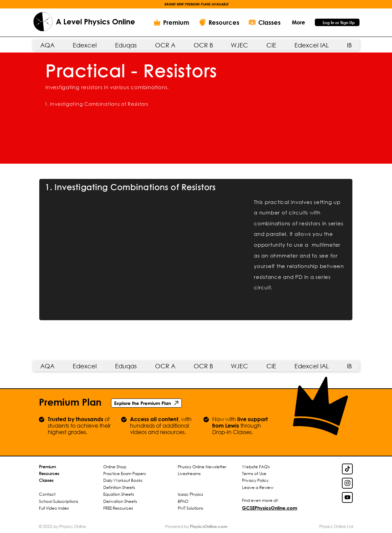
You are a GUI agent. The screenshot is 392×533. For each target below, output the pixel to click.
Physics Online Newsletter (202, 467)
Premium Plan (70, 402)
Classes (46, 480)
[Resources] (219, 22)
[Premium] (171, 22)
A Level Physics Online (95, 22)
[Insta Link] (347, 483)
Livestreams (189, 474)
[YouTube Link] (347, 497)
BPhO (183, 501)
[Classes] (265, 22)
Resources (49, 474)
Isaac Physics (190, 494)
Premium (47, 467)
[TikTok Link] (347, 469)
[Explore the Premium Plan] (146, 403)
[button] (298, 22)
